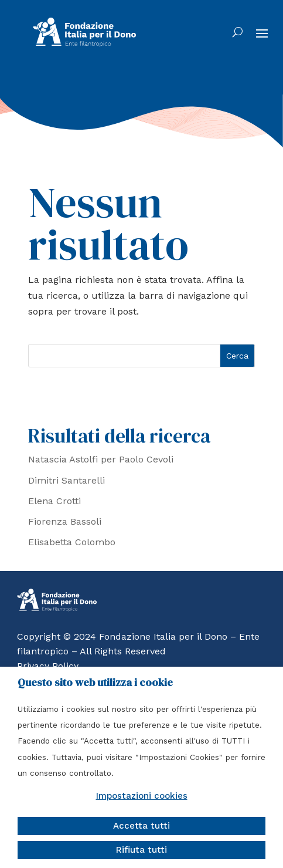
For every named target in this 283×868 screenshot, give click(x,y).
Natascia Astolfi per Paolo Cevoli (101, 459)
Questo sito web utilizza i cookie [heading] (95, 683)
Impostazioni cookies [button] (142, 796)
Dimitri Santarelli (67, 480)
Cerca (237, 356)
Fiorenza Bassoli (65, 521)
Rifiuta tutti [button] (141, 850)
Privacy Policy (48, 666)
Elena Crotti (54, 501)
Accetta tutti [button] (141, 826)
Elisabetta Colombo (72, 542)
